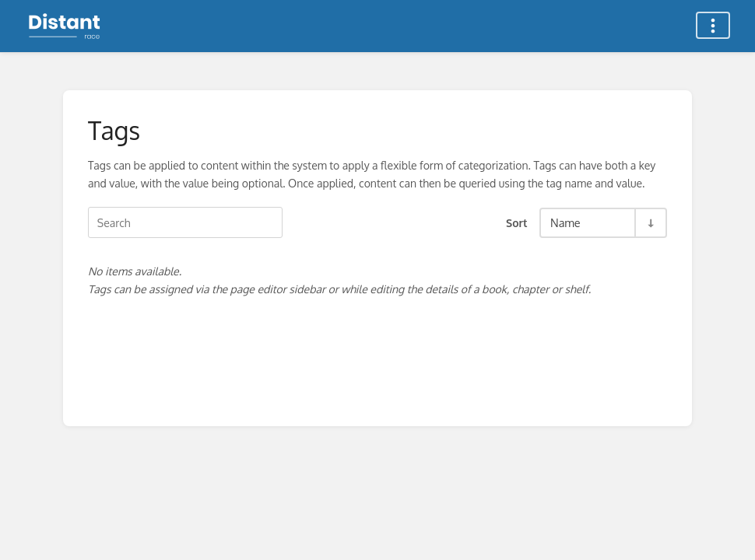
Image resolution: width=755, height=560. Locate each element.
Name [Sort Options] (565, 222)
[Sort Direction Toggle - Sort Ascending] (650, 223)
